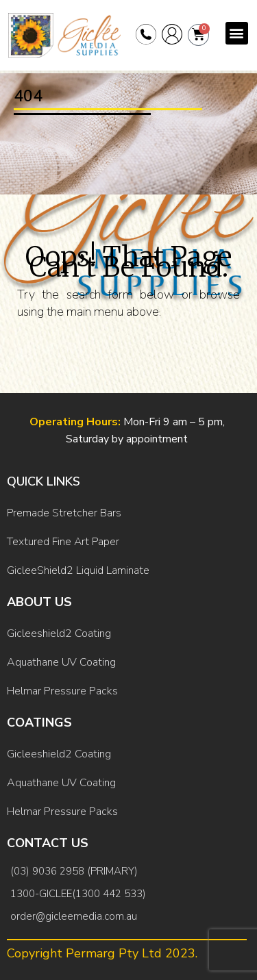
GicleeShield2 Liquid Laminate (78, 570)
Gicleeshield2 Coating (59, 633)
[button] (237, 33)
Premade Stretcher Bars (64, 513)
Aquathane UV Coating (61, 662)
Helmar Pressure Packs (62, 691)
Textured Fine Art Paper (63, 542)
